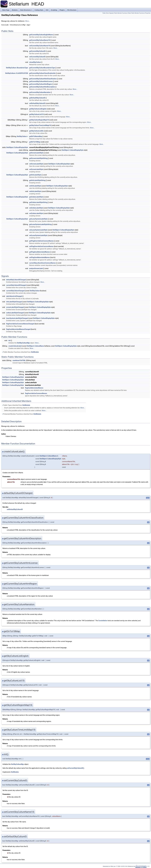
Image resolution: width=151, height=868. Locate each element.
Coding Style (39, 10)
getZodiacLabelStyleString (38, 202)
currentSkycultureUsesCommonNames (42, 263)
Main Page (6, 10)
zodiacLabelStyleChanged (15, 313)
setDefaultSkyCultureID (37, 103)
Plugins (62, 10)
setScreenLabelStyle (36, 164)
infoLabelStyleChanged (14, 302)
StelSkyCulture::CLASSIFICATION (17, 73)
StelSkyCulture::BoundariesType (17, 68)
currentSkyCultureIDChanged (16, 285)
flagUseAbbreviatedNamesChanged (18, 329)
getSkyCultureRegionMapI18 (39, 120)
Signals (111, 13)
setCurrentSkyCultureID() (76, 768)
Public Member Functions (121, 13)
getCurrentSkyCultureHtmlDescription (42, 87)
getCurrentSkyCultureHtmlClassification (43, 79)
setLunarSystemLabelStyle (38, 230)
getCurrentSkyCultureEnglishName (41, 35)
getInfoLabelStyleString (37, 180)
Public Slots (106, 13)
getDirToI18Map (35, 142)
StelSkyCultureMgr (23, 343)
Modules (15, 10)
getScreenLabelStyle (36, 153)
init (10, 340)
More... (28, 21)
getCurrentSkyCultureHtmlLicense (41, 81)
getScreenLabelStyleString (38, 158)
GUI (47, 10)
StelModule (35, 352)
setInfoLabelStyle (35, 186)
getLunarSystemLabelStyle (38, 219)
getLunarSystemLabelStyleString (40, 224)
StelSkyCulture (22, 136)
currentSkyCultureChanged (15, 291)
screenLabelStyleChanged (15, 307)
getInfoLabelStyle (35, 175)
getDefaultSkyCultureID (37, 98)
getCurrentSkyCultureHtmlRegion (41, 84)
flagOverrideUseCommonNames (36, 393)
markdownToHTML (19, 360)
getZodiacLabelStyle (36, 197)
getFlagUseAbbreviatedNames (40, 252)
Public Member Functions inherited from (20, 352)
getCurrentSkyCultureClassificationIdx (42, 73)
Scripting (54, 10)
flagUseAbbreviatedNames (34, 388)
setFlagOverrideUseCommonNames (41, 246)
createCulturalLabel (15, 346)
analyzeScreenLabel (36, 268)
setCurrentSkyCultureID (37, 57)
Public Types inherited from (16, 405)
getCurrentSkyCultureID (37, 51)
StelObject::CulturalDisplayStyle (17, 147)
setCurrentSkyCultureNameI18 (40, 46)
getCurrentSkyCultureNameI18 (40, 40)
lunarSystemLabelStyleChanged (17, 318)
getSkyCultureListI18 (36, 114)
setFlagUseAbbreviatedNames (40, 257)
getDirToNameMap (36, 136)
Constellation (103, 621)
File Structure (72, 10)
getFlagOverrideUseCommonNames (41, 241)
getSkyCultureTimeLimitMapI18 (40, 125)
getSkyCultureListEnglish (38, 109)
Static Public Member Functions (136, 13)
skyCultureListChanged (14, 296)
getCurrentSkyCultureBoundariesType (42, 68)
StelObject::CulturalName (35, 346)
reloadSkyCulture (35, 62)
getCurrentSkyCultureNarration (40, 92)
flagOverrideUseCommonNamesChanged (20, 324)
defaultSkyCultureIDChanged (16, 280)
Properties (148, 13)
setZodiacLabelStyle (36, 208)
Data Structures (26, 10)
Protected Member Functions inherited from (22, 414)
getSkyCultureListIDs (36, 131)
